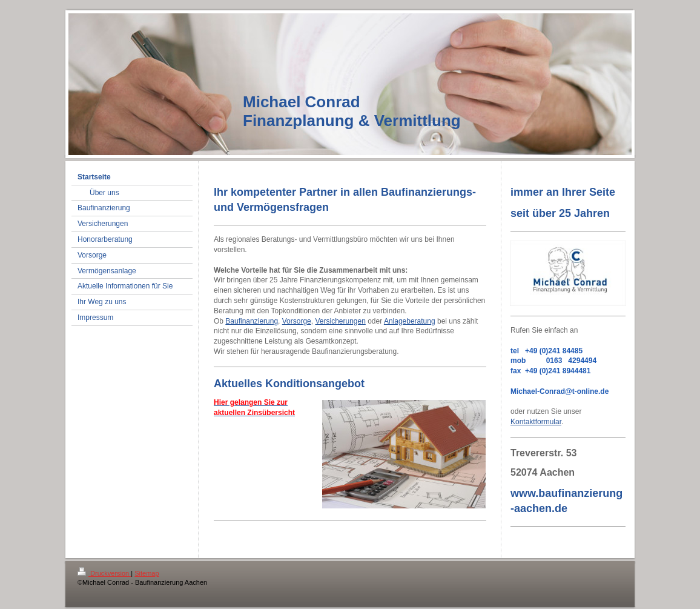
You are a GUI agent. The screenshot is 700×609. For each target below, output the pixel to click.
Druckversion (104, 573)
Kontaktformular (536, 422)
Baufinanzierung (252, 321)
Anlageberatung (410, 321)
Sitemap (147, 573)
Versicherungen (340, 321)
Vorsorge (297, 321)
